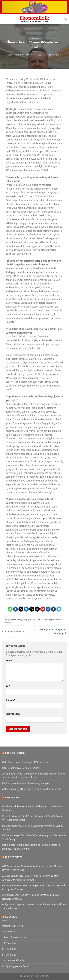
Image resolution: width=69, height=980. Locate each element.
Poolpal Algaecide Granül (16, 966)
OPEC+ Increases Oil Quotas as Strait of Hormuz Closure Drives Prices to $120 (32, 868)
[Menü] (4, 19)
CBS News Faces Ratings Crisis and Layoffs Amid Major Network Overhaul (31, 897)
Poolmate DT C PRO (13, 926)
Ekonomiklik (14, 55)
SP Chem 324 (9, 955)
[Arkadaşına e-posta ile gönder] (37, 609)
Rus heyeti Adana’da (13, 631)
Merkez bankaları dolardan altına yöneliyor (26, 783)
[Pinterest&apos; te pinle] (43, 609)
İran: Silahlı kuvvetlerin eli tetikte (21, 768)
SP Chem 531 (9, 949)
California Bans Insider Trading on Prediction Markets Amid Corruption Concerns (34, 887)
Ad (8, 686)
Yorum (10, 660)
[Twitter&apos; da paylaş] (26, 609)
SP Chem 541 (9, 943)
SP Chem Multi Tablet (14, 960)
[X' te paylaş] (21, 609)
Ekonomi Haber (15, 753)
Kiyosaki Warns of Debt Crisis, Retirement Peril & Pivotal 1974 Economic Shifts (33, 818)
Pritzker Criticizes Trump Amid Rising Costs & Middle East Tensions (33, 809)
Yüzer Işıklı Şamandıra (14, 937)
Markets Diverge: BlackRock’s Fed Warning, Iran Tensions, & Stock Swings (34, 837)
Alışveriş (11, 917)
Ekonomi (34, 38)
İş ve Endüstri (14, 857)
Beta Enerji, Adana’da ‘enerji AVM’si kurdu (25, 762)
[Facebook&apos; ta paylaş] (16, 609)
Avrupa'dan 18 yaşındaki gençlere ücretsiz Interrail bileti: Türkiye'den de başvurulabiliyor (33, 776)
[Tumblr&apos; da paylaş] (53, 609)
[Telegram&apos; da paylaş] (59, 609)
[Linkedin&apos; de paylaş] (48, 609)
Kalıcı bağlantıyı (44, 620)
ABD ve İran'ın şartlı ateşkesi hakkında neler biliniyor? (32, 789)
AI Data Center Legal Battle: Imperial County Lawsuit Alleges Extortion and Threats (31, 878)
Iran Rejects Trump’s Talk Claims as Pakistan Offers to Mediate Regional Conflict (31, 847)
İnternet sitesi (13, 714)
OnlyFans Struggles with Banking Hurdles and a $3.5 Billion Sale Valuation (34, 906)
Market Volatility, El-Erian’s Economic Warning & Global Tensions (32, 828)
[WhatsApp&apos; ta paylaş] (10, 609)
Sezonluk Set (9, 932)
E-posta (11, 700)
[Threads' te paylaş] (32, 609)
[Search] (66, 19)
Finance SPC (13, 797)
